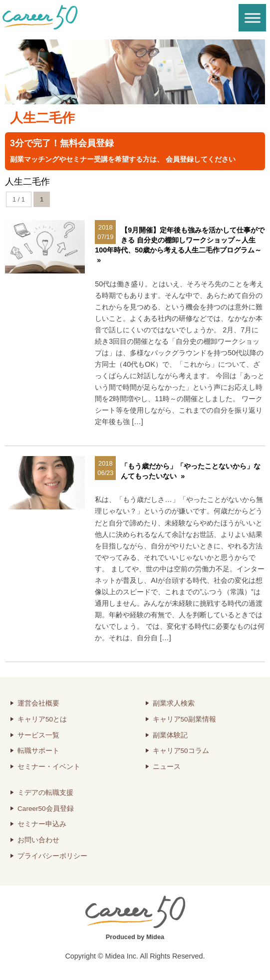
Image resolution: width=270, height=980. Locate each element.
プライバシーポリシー (52, 856)
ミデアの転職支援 (45, 793)
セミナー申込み (42, 824)
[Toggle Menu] (253, 18)
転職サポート (38, 751)
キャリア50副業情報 (184, 719)
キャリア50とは (42, 719)
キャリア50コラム (181, 751)
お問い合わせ (38, 840)
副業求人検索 (174, 703)
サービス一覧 (38, 735)
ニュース (167, 767)
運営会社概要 (38, 703)
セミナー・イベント (49, 767)
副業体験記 (170, 735)
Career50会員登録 (46, 809)
